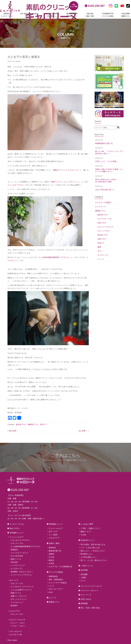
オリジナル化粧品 (56, 572)
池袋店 (51, 554)
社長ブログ (102, 223)
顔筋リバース (16, 559)
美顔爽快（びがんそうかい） (22, 572)
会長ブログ (102, 239)
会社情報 (84, 570)
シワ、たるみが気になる (90, 548)
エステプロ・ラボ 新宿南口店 (60, 567)
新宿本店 (52, 548)
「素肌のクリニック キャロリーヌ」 (66, 170)
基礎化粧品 (53, 576)
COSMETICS (108, 15)
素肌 (99, 247)
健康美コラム (33, 424)
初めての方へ (15, 528)
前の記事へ (13, 431)
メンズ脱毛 (53, 535)
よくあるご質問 (87, 524)
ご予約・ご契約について (90, 528)
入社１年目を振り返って (105, 190)
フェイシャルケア (17, 537)
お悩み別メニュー (88, 540)
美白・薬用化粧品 (56, 579)
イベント (101, 259)
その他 (83, 535)
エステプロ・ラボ (105, 219)
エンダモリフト (17, 569)
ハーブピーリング (18, 565)
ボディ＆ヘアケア (56, 589)
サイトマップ (86, 595)
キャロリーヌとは (17, 524)
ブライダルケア (16, 631)
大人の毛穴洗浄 (17, 556)
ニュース (52, 598)
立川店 (51, 557)
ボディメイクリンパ (19, 599)
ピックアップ (100, 207)
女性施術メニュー (17, 533)
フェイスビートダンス (19, 553)
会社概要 (84, 574)
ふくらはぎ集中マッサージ (21, 590)
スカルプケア (15, 611)
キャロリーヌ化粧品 (103, 202)
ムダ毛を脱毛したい (88, 557)
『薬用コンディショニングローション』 (65, 182)
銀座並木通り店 (55, 551)
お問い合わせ (86, 599)
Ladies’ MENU (52, 15)
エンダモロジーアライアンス (22, 587)
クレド (83, 581)
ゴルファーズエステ (105, 227)
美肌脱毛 (14, 550)
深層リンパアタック (19, 596)
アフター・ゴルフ (18, 626)
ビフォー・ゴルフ (18, 623)
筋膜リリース (16, 593)
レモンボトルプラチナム (20, 540)
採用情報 (84, 603)
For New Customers (29, 15)
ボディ (100, 251)
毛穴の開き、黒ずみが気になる (93, 544)
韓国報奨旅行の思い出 (104, 143)
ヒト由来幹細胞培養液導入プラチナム (26, 546)
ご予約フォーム (87, 566)
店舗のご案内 (54, 543)
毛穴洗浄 (14, 562)
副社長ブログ (21, 424)
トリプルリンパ (17, 602)
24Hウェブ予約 (74, 6)
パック (51, 586)
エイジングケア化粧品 (58, 583)
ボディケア (14, 580)
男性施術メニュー (56, 524)
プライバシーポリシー (89, 590)
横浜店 (51, 560)
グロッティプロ (17, 543)
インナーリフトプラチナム (21, 575)
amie (51, 592)
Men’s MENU (72, 15)
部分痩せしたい (87, 554)
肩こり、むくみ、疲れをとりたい (94, 560)
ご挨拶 (83, 577)
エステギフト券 (16, 635)
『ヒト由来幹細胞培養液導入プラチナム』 (54, 257)
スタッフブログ (104, 231)
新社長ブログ (103, 235)
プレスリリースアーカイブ (91, 586)
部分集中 (14, 606)
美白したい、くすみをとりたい (93, 551)
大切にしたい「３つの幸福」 (107, 161)
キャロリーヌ (103, 255)
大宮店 (51, 563)
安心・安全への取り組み (90, 608)
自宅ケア (44, 424)
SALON (90, 15)
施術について (86, 531)
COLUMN (126, 15)
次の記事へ (83, 431)
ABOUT (7, 15)
